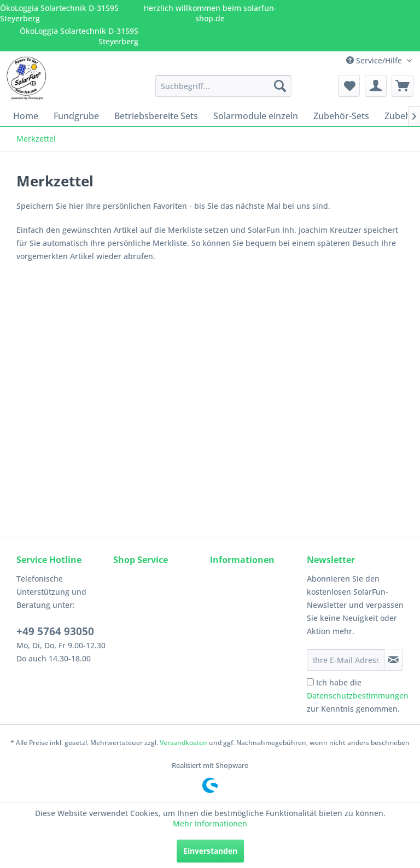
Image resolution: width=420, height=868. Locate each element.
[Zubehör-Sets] (341, 116)
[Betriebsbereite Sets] (156, 116)
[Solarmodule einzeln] (256, 116)
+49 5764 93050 (55, 631)
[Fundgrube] (76, 116)
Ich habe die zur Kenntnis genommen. (358, 696)
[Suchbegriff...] (224, 86)
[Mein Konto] (376, 86)
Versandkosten (183, 743)
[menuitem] (224, 86)
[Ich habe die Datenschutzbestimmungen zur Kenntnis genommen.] (310, 682)
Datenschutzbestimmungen (358, 696)
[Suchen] (280, 86)
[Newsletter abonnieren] (393, 660)
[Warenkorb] (402, 86)
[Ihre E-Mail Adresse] (346, 660)
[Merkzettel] (349, 86)
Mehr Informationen (210, 823)
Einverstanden (210, 851)
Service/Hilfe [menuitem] (375, 60)
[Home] (26, 116)
